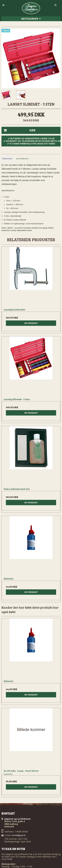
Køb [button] (18, 130)
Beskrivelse (7, 159)
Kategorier (31, 19)
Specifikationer (22, 159)
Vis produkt (31, 323)
